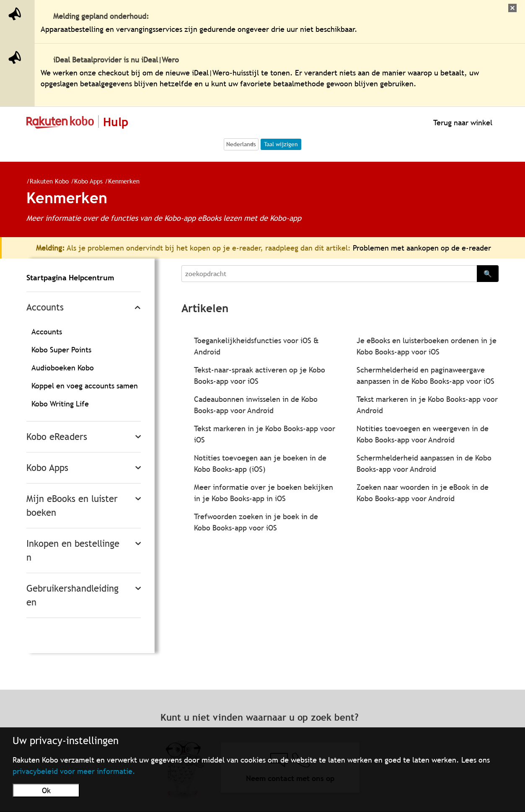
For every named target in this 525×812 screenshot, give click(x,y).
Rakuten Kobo (46, 181)
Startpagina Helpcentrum (70, 278)
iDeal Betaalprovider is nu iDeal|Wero (116, 60)
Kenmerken (120, 181)
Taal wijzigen (281, 144)
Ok (46, 790)
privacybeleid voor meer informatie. (74, 771)
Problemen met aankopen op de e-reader (422, 248)
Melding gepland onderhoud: (101, 16)
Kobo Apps (85, 181)
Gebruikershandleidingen (72, 595)
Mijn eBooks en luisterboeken (72, 506)
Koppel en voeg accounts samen (85, 386)
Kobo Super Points (61, 350)
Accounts (45, 307)
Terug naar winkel (462, 123)
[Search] (329, 274)
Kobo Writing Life (60, 404)
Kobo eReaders (57, 437)
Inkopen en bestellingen (73, 551)
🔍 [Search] (488, 274)
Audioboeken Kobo (63, 368)
